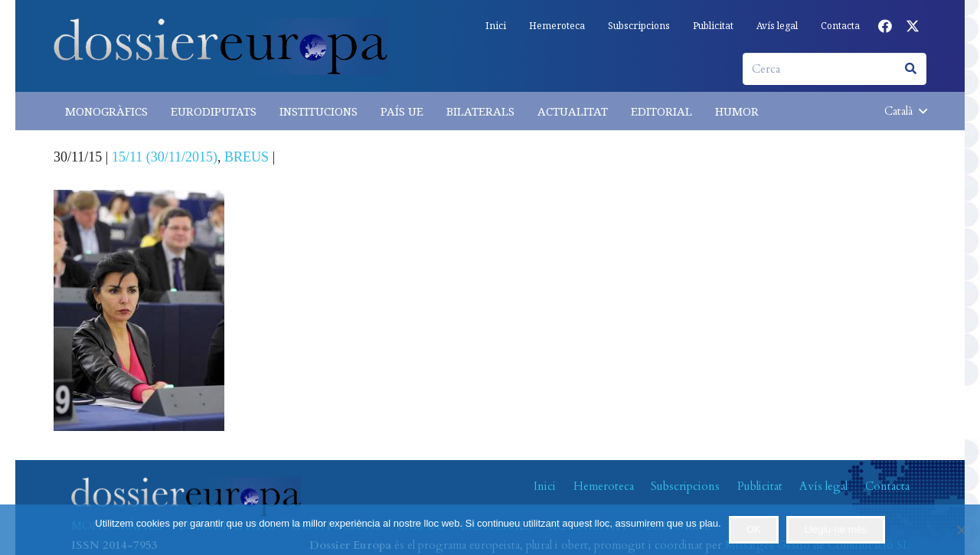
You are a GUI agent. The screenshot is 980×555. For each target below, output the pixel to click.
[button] (905, 111)
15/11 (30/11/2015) (165, 157)
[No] (961, 530)
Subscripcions (685, 486)
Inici (545, 486)
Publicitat (760, 486)
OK (754, 529)
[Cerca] (835, 69)
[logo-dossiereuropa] (220, 46)
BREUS (247, 157)
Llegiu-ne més (836, 529)
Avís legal (823, 486)
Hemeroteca (604, 486)
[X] (913, 26)
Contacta (887, 486)
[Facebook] (885, 26)
